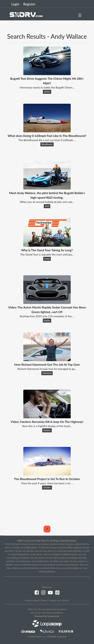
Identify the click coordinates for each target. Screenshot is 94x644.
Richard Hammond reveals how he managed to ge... (47, 369)
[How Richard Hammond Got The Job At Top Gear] (47, 360)
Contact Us (54, 600)
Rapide (47, 320)
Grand (47, 259)
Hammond (47, 373)
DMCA (65, 600)
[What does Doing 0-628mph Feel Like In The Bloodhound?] (47, 131)
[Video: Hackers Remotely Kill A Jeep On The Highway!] (47, 417)
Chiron (47, 92)
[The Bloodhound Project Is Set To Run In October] (47, 474)
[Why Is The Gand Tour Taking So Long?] (47, 245)
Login (15, 4)
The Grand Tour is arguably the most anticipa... (47, 254)
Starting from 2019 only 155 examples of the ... (47, 316)
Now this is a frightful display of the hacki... (47, 426)
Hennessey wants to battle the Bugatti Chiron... (47, 87)
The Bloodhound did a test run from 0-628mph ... (47, 140)
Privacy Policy (32, 600)
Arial (47, 206)
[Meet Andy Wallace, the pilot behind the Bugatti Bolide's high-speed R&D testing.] (47, 188)
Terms (44, 600)
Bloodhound (47, 144)
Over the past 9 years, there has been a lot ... (47, 483)
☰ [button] (80, 15)
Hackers (47, 430)
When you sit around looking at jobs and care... (47, 202)
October (47, 487)
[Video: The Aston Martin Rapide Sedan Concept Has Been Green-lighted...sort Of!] (47, 303)
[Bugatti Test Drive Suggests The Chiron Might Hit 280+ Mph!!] (47, 74)
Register (29, 4)
